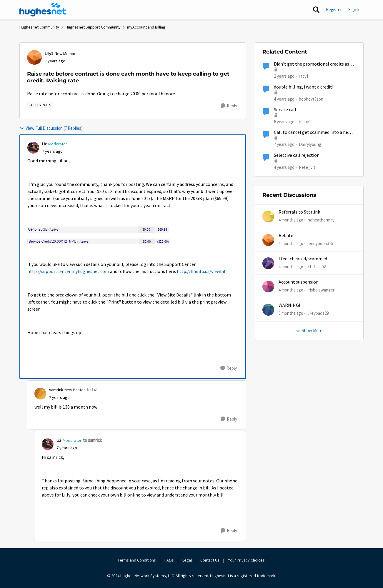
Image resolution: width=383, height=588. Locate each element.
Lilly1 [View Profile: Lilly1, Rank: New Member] (49, 54)
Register (334, 10)
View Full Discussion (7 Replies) (51, 128)
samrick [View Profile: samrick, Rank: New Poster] (56, 390)
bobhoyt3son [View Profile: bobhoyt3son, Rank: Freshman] (311, 99)
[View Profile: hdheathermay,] (268, 216)
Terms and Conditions (137, 560)
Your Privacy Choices (247, 560)
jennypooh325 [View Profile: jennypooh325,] (320, 243)
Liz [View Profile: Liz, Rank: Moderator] (44, 144)
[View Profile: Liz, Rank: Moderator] (33, 148)
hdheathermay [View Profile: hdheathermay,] (321, 220)
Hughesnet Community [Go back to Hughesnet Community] (39, 27)
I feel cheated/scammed (303, 259)
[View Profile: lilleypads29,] (268, 310)
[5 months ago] (291, 313)
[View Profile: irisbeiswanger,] (268, 286)
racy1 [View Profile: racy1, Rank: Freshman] (304, 76)
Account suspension (299, 282)
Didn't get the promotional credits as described (312, 64)
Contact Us (210, 560)
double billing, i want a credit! (304, 87)
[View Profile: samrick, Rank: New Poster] (40, 394)
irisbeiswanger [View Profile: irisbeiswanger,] (321, 290)
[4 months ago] (291, 220)
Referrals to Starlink (299, 212)
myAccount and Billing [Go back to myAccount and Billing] (146, 27)
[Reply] (229, 106)
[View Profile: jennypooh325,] (268, 240)
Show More (309, 330)
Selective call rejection (297, 155)
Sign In (354, 10)
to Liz (92, 390)
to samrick (92, 440)
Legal (187, 560)
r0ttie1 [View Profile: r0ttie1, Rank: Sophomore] (305, 122)
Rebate (286, 236)
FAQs (169, 560)
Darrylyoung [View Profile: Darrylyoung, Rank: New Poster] (310, 144)
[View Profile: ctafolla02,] (268, 263)
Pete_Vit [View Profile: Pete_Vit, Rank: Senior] (307, 167)
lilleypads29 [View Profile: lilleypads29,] (318, 313)
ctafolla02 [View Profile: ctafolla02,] (317, 267)
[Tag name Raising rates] (40, 105)
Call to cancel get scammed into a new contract (313, 133)
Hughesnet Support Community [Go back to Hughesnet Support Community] (93, 27)
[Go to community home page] (44, 10)
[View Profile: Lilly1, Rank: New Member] (34, 57)
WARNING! (289, 305)
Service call (285, 110)
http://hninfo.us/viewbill (202, 271)
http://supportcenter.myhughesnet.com (68, 271)
